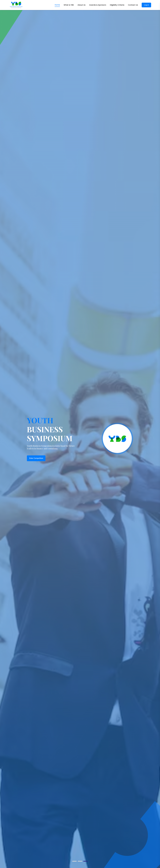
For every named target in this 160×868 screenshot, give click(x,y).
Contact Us (133, 5)
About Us (81, 5)
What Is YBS (69, 5)
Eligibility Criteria (117, 5)
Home (57, 5)
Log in (146, 5)
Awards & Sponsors (98, 5)
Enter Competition (36, 458)
